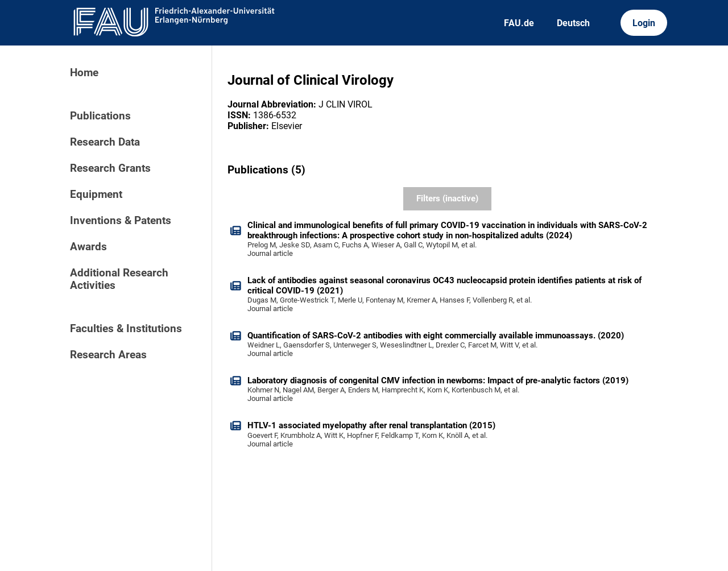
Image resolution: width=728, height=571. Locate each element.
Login (644, 23)
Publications (100, 116)
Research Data (105, 142)
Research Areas (108, 355)
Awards (88, 247)
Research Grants (110, 168)
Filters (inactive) (447, 198)
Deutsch (573, 23)
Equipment (96, 195)
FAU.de (519, 23)
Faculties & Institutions (126, 329)
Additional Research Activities (119, 279)
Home (84, 73)
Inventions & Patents (121, 221)
